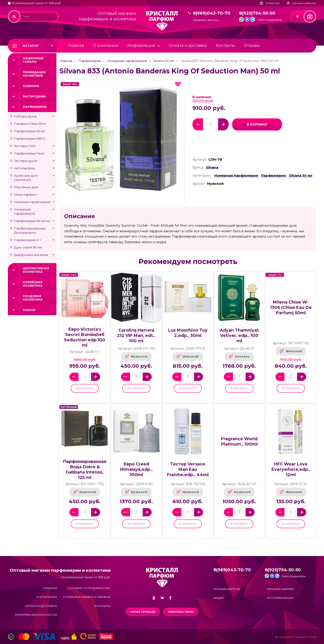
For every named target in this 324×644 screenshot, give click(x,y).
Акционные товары (33, 60)
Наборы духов (25, 116)
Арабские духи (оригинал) (26, 178)
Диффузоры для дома (31, 255)
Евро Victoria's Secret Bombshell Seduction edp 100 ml (85, 337)
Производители (227, 589)
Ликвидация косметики (34, 74)
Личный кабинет (281, 589)
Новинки (31, 86)
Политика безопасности (36, 615)
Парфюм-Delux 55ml (30, 124)
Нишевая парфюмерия (32, 202)
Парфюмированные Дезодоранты (30, 230)
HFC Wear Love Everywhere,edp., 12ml (291, 472)
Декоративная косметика (36, 270)
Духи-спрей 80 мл (28, 247)
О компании (106, 45)
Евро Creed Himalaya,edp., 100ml (136, 472)
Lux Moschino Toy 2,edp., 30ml (188, 333)
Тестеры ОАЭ (25, 146)
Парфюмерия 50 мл (30, 131)
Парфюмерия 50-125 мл (32, 221)
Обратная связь (181, 612)
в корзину (257, 124)
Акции (219, 598)
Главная (76, 45)
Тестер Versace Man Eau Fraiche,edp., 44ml (188, 472)
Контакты (225, 45)
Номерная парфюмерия (25, 211)
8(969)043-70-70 (212, 13)
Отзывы (252, 45)
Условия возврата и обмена (87, 597)
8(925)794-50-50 (257, 13)
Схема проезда (142, 612)
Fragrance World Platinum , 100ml (239, 445)
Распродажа (34, 96)
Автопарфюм (25, 168)
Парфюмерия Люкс (29, 153)
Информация (141, 45)
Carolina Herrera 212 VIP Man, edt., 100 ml (136, 336)
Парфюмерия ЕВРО (30, 138)
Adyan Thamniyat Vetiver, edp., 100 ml (239, 336)
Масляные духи (26, 187)
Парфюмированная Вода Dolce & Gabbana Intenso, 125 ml (85, 473)
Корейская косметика (33, 284)
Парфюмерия (35, 107)
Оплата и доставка (188, 45)
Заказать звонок (206, 20)
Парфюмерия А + (28, 240)
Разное (29, 310)
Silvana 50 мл (164, 61)
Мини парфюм (25, 195)
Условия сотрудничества (89, 588)
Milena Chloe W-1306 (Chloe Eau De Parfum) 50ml (291, 308)
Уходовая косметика (33, 298)
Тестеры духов (26, 161)
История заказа (280, 598)
